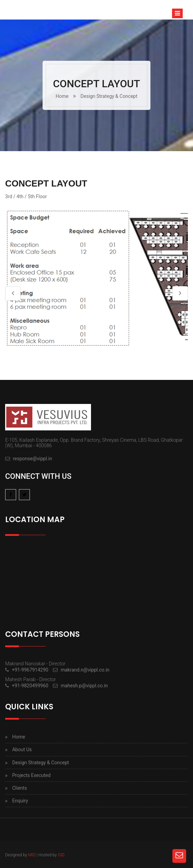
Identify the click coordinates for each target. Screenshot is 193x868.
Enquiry (20, 801)
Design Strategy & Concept (109, 96)
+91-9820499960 (30, 686)
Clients (19, 788)
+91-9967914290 (30, 670)
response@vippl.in (32, 459)
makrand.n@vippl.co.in (85, 670)
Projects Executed (31, 775)
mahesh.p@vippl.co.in (84, 686)
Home (62, 96)
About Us (22, 749)
